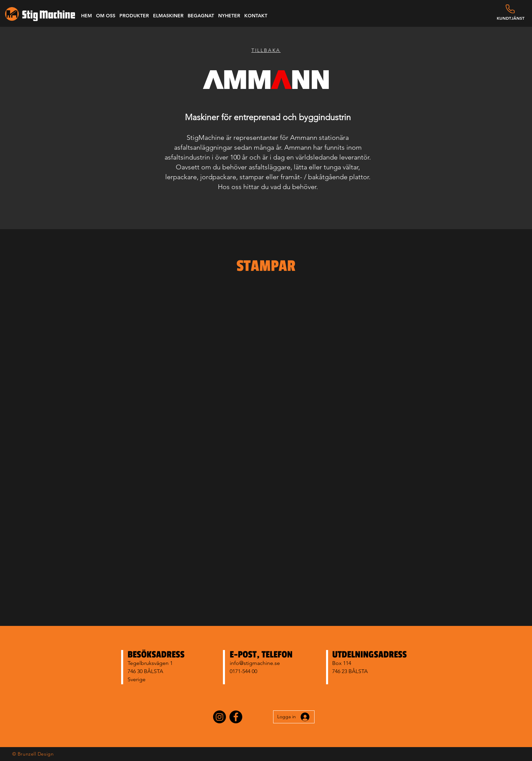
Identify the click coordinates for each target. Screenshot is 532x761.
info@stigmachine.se (255, 663)
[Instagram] (220, 717)
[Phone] (510, 9)
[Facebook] (236, 717)
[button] (106, 16)
